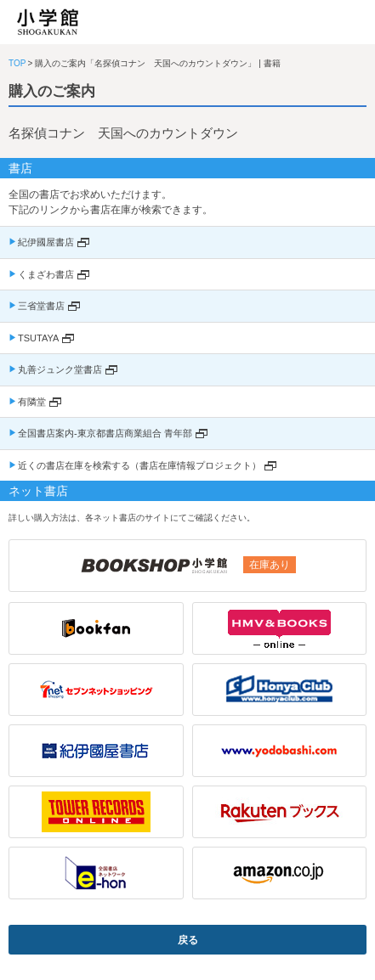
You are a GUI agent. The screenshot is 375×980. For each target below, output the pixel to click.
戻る (188, 940)
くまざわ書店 (46, 274)
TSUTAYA (38, 338)
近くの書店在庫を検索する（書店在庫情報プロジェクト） (139, 465)
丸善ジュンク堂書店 (60, 369)
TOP (17, 63)
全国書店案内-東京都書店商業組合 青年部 (105, 433)
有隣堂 (32, 402)
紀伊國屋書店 (46, 242)
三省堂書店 (41, 306)
